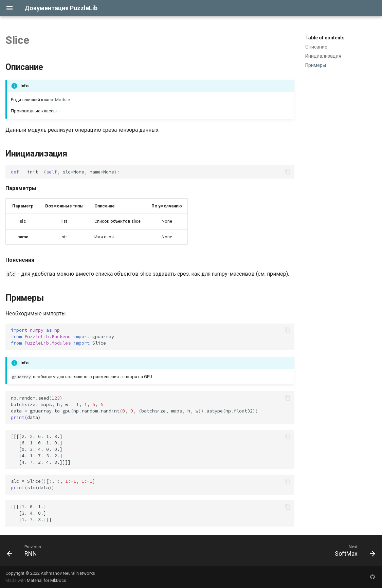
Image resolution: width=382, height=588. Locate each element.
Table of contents (325, 38)
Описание (316, 47)
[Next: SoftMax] (353, 550)
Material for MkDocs (47, 580)
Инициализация (323, 56)
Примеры (316, 65)
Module (62, 100)
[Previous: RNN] (24, 550)
